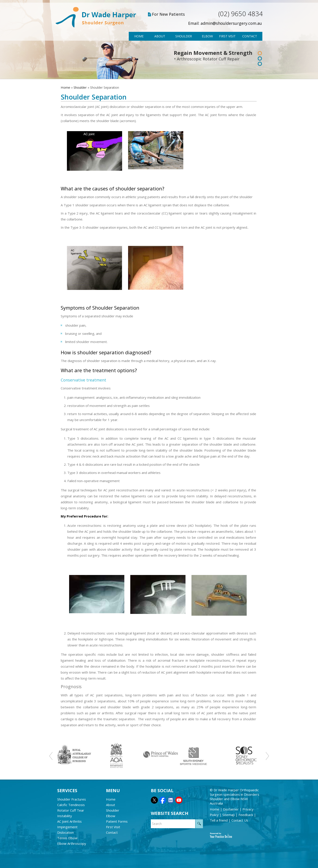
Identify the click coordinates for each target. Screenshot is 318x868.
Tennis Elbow (67, 838)
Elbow (207, 36)
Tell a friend (219, 820)
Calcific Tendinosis (71, 805)
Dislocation (65, 832)
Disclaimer (231, 809)
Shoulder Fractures (72, 799)
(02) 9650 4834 (240, 14)
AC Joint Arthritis (69, 821)
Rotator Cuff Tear (71, 810)
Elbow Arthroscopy (72, 843)
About (160, 36)
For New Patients (168, 14)
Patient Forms (117, 821)
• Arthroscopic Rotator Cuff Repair (207, 59)
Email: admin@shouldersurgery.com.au (225, 23)
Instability (65, 816)
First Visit (227, 36)
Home (139, 36)
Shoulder (184, 36)
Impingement (67, 827)
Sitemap (229, 815)
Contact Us (240, 820)
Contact (250, 36)
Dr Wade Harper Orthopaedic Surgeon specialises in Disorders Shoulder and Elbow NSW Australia (235, 797)
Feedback (246, 815)
